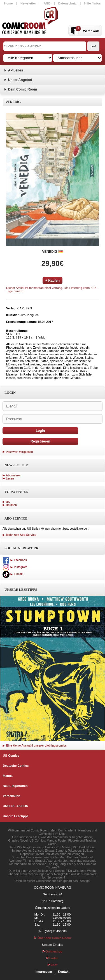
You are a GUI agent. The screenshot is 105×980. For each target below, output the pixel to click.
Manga (8, 776)
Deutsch (11, 505)
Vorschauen (11, 796)
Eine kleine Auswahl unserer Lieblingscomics (35, 746)
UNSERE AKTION (16, 806)
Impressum (44, 972)
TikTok (13, 574)
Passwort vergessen (19, 452)
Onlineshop (53, 951)
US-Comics (11, 756)
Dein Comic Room (23, 89)
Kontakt (64, 972)
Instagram (15, 567)
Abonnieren (14, 475)
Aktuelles (16, 70)
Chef (52, 965)
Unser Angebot (20, 80)
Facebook (15, 560)
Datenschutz (67, 3)
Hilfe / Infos (93, 3)
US (8, 502)
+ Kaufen (53, 281)
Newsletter (28, 3)
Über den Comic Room (53, 938)
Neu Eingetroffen (15, 786)
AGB (47, 3)
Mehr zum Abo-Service (19, 535)
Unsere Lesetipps (16, 816)
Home (9, 3)
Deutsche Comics (16, 766)
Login (40, 431)
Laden (52, 958)
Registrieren (40, 441)
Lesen (10, 479)
